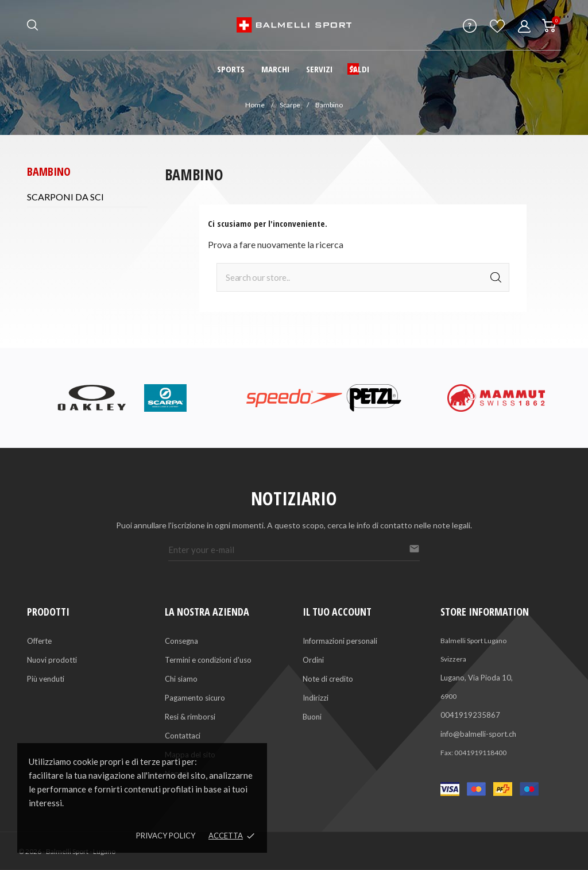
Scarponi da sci (65, 197)
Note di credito (328, 679)
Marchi (275, 69)
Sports (231, 69)
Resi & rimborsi (190, 717)
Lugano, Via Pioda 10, (477, 678)
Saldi (359, 69)
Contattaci (183, 736)
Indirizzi (316, 698)
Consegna (181, 641)
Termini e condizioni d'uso (208, 660)
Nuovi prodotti (52, 660)
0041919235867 (470, 715)
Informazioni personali (340, 641)
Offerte (39, 641)
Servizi (319, 69)
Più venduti (46, 679)
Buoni (312, 717)
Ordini (313, 660)
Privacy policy (166, 836)
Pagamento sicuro (195, 698)
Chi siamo (181, 679)
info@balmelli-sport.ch (478, 734)
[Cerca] (363, 277)
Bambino (49, 171)
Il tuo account (337, 612)
